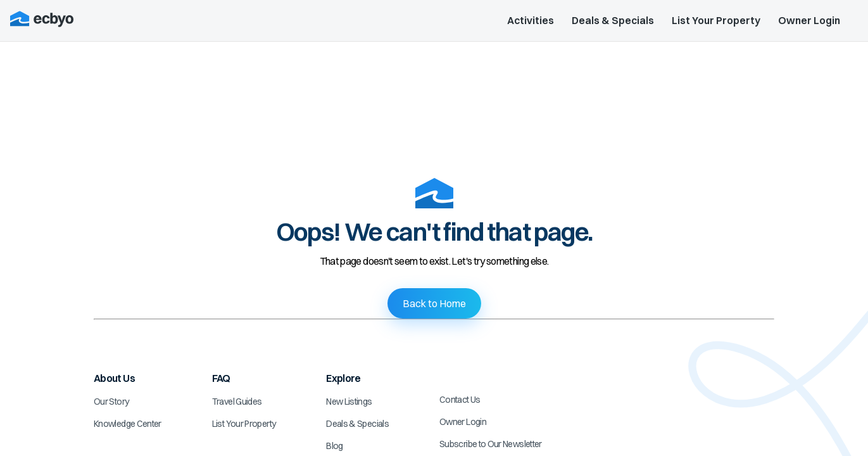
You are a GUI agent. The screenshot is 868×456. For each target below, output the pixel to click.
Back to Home (434, 303)
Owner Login (809, 20)
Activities (531, 20)
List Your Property (716, 20)
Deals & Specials (613, 20)
